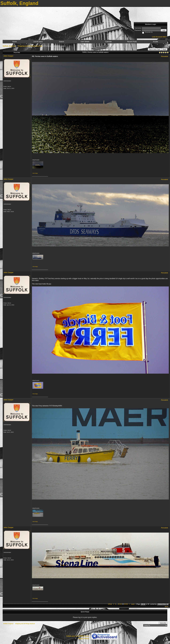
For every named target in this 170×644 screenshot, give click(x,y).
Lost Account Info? (159, 37)
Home (15, 42)
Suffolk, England (9, 46)
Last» (133, 604)
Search (61, 42)
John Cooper (8, 56)
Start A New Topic (155, 49)
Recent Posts (132, 42)
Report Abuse (84, 639)
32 (121, 604)
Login (164, 30)
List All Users (38, 42)
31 (119, 604)
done (167, 607)
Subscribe (163, 623)
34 (125, 604)
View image (35, 173)
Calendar (108, 42)
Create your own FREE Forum (78, 636)
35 (127, 604)
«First (110, 604)
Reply (164, 49)
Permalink (165, 56)
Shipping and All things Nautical (30, 46)
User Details (85, 42)
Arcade (155, 42)
